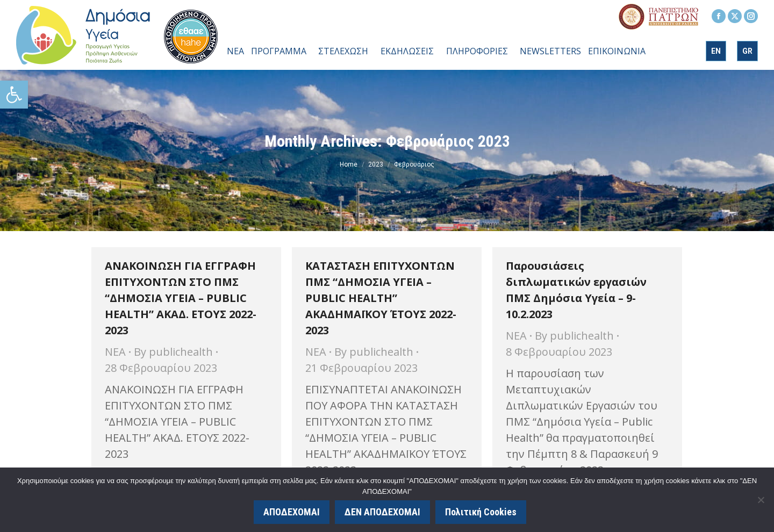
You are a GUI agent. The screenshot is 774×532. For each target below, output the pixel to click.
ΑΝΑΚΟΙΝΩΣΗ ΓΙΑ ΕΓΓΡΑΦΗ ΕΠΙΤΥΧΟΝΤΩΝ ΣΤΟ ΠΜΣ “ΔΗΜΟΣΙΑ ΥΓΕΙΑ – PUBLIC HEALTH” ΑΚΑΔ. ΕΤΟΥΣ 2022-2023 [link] (181, 298)
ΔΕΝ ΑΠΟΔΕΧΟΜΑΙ (382, 512)
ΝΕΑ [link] (115, 352)
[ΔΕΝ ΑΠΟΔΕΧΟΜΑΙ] (761, 500)
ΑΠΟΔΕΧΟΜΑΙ (292, 512)
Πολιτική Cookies (481, 512)
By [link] (173, 352)
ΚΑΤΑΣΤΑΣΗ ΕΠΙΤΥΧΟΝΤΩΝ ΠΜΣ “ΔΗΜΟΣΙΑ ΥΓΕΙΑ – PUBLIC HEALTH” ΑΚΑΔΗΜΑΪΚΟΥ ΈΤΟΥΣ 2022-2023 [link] (381, 298)
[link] (14, 95)
